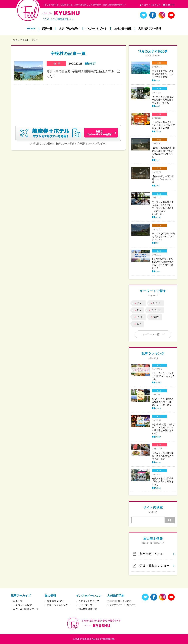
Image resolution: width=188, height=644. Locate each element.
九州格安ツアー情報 (150, 28)
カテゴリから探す (69, 28)
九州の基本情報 (123, 28)
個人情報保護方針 (88, 609)
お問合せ (170, 5)
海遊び (156, 317)
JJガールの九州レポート (26, 609)
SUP (139, 324)
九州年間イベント (151, 554)
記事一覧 (47, 28)
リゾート (157, 303)
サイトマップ (85, 605)
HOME (31, 28)
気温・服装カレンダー (154, 566)
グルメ (140, 303)
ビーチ (140, 317)
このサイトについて (151, 5)
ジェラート (156, 310)
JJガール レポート (97, 28)
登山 (139, 310)
